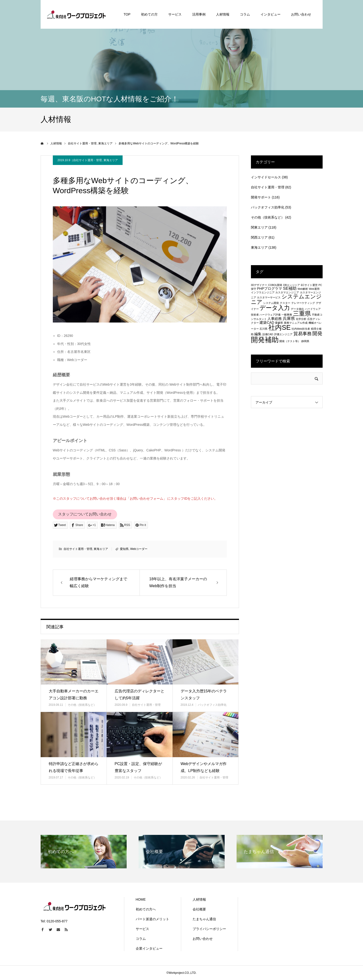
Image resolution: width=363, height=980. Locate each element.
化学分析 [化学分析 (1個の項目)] (301, 319)
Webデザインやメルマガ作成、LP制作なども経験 (204, 767)
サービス (175, 14)
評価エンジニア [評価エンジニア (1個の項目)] (283, 334)
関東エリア (259, 227)
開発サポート (261, 197)
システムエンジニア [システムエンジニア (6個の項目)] (286, 299)
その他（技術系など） (82, 705)
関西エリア (259, 237)
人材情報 (223, 14)
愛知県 (124, 549)
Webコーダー (139, 549)
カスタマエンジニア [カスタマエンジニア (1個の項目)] (287, 292)
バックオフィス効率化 (212, 705)
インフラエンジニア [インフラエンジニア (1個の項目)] (263, 292)
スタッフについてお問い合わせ (85, 514)
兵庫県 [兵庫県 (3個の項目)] (289, 318)
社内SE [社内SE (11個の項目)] (279, 327)
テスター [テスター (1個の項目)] (285, 303)
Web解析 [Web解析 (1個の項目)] (303, 289)
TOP (127, 14)
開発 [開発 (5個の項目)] (317, 333)
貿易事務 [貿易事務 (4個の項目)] (303, 334)
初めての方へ (146, 909)
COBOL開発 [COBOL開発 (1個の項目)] (275, 285)
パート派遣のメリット (152, 919)
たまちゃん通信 (204, 919)
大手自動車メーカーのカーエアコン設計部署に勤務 (74, 695)
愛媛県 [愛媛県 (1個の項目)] (279, 323)
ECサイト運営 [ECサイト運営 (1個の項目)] (309, 285)
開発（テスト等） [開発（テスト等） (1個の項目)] (290, 341)
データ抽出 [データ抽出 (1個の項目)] (297, 309)
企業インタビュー (149, 948)
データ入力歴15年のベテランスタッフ (204, 695)
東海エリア (111, 160)
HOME (141, 899)
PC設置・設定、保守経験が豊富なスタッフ (138, 767)
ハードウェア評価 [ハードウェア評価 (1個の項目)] (270, 315)
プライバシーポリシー (209, 929)
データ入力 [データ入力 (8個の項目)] (275, 308)
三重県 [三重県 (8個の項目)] (302, 313)
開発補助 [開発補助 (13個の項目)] (265, 340)
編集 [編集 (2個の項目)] (258, 334)
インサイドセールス (266, 177)
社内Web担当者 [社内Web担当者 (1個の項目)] (301, 329)
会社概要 (199, 909)
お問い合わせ (301, 14)
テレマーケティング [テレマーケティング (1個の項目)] (303, 303)
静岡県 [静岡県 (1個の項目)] (305, 341)
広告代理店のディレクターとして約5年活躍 (140, 695)
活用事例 (199, 14)
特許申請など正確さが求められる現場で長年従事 (74, 767)
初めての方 (149, 14)
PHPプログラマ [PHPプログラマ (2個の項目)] (269, 289)
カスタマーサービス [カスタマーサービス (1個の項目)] (269, 297)
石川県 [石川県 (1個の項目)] (263, 329)
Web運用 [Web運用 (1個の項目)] (314, 289)
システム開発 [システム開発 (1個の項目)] (271, 303)
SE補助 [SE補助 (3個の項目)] (290, 288)
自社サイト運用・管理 (87, 160)
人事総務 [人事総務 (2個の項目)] (275, 319)
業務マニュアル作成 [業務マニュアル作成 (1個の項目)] (296, 323)
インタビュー (271, 14)
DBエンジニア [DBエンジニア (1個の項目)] (292, 285)
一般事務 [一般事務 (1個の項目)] (287, 315)
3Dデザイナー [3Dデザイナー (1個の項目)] (259, 285)
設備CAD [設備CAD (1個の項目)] (268, 334)
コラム (245, 14)
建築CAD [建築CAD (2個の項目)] (267, 323)
